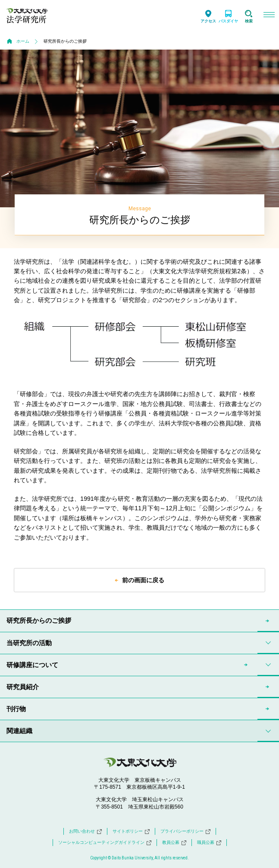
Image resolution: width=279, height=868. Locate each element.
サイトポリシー (131, 831)
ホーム (23, 41)
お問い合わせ (85, 831)
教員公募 (174, 843)
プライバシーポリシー (185, 831)
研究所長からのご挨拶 (39, 620)
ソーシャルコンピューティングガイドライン (105, 843)
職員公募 (209, 843)
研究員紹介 (23, 687)
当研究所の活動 (29, 643)
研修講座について (32, 665)
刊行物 (16, 709)
